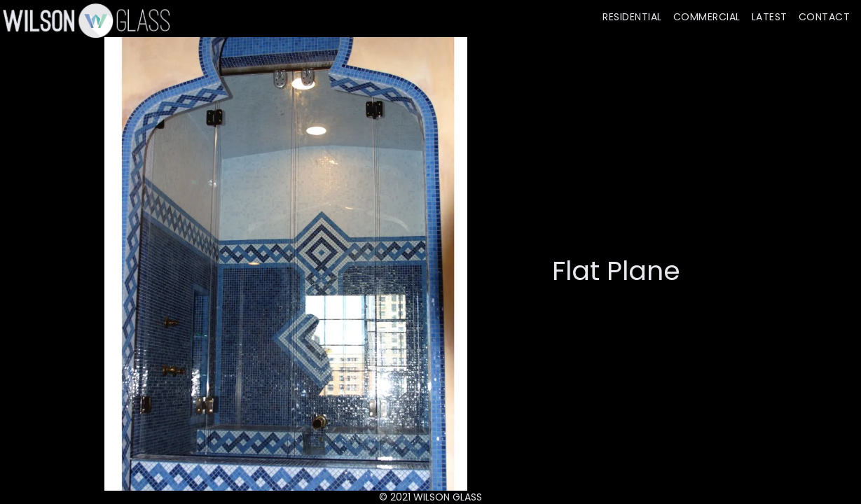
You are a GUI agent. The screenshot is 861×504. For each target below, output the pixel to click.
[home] (85, 20)
